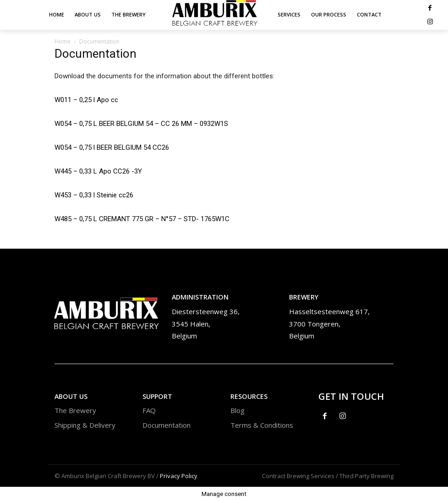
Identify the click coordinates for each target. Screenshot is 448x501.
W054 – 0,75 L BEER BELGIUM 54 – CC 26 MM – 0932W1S (141, 124)
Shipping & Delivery (85, 425)
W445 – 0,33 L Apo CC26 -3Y (98, 171)
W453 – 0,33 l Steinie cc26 (94, 195)
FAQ (149, 410)
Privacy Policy (179, 476)
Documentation (167, 425)
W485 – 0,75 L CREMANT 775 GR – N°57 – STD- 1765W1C (142, 219)
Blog (238, 410)
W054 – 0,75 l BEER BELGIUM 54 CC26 (112, 147)
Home (63, 41)
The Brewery (75, 410)
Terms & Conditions (262, 425)
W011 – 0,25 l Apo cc (86, 100)
